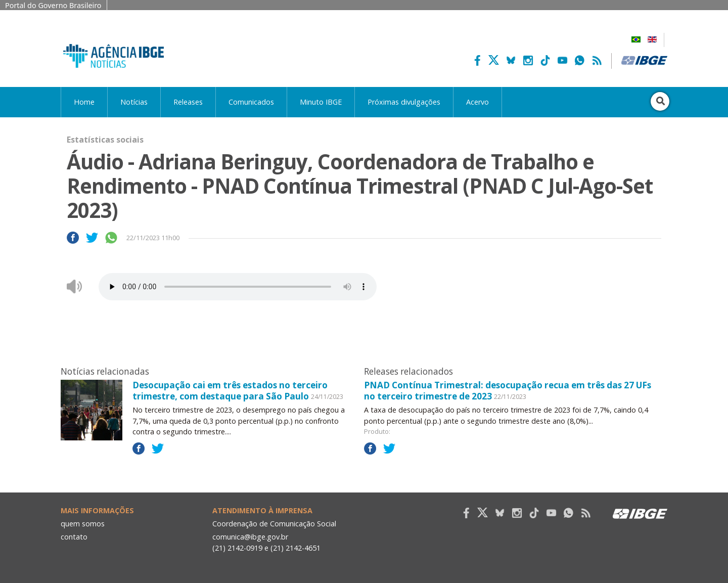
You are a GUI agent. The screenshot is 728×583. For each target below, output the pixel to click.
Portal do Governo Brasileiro (53, 5)
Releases (188, 102)
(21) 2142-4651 (295, 548)
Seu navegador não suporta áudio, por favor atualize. (238, 287)
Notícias (134, 102)
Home (84, 102)
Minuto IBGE (321, 102)
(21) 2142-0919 (237, 548)
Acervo (477, 102)
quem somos (83, 524)
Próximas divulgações (404, 102)
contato (74, 537)
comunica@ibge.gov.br (250, 537)
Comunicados (251, 102)
